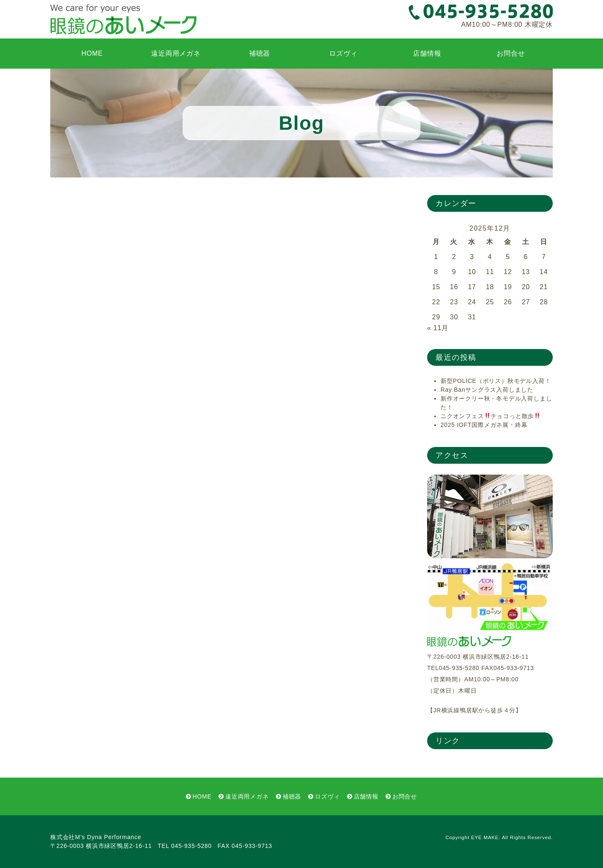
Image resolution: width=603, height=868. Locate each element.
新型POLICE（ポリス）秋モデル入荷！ (496, 381)
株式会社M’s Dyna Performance (96, 837)
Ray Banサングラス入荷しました (487, 390)
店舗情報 (427, 53)
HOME (92, 53)
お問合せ (511, 53)
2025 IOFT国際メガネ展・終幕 (484, 425)
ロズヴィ (343, 53)
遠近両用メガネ (176, 53)
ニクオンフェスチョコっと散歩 (490, 416)
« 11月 (438, 328)
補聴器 (260, 53)
